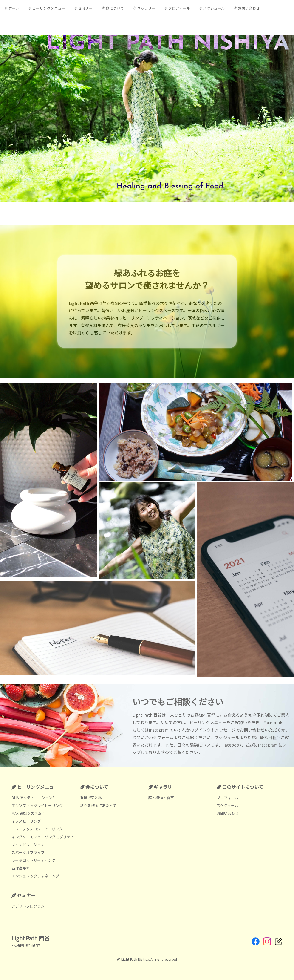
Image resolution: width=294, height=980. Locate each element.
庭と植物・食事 (161, 798)
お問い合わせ (247, 8)
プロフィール (177, 8)
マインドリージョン (28, 845)
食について (113, 8)
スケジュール (212, 8)
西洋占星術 (21, 868)
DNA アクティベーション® (33, 798)
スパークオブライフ (28, 852)
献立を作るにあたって (98, 805)
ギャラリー (144, 8)
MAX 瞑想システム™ (28, 813)
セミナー (84, 8)
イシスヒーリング (26, 821)
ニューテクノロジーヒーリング (37, 829)
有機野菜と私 (91, 798)
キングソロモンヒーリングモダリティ (43, 837)
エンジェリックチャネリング (35, 876)
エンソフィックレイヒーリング (37, 805)
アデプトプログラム (28, 906)
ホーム (12, 8)
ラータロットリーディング (33, 860)
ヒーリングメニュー (47, 8)
